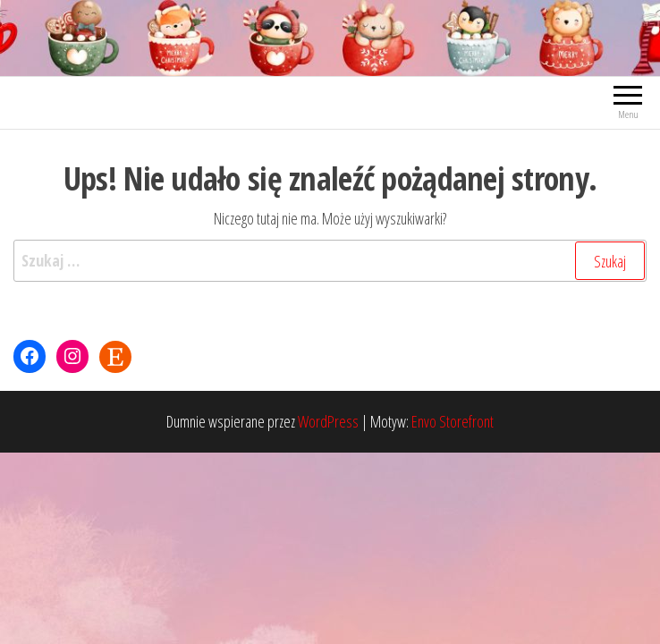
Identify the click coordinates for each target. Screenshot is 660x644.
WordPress (328, 421)
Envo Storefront (453, 421)
